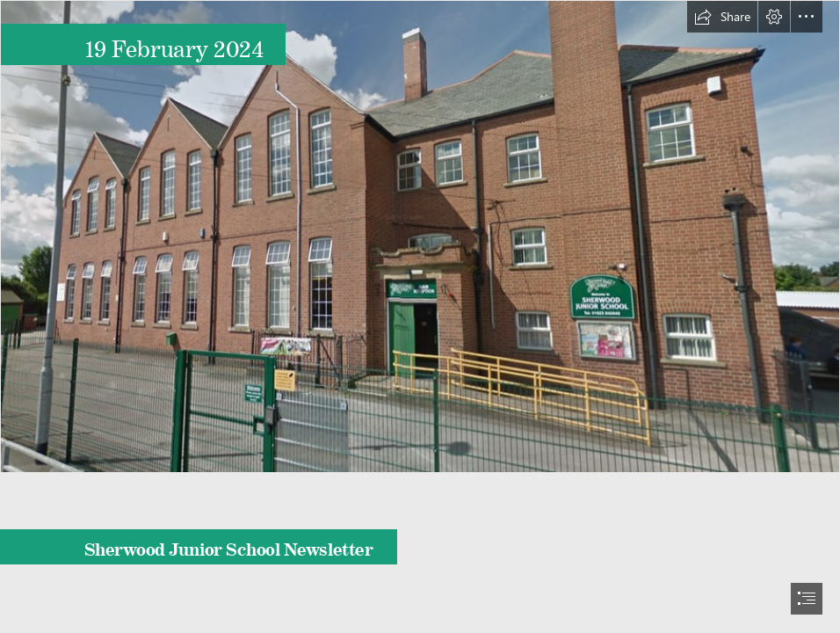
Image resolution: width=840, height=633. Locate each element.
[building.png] (420, 236)
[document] (420, 316)
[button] (722, 17)
